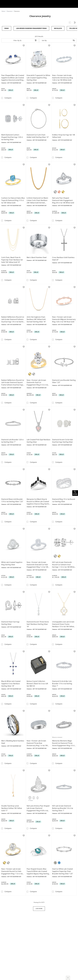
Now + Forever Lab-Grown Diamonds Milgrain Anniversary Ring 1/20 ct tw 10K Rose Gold (64, 319)
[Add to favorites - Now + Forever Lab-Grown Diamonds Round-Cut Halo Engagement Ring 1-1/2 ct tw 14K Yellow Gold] (24, 834)
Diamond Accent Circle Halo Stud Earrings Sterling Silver (63, 440)
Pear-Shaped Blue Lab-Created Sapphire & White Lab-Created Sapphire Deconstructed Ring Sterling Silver (13, 78)
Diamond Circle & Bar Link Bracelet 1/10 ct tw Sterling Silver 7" (62, 683)
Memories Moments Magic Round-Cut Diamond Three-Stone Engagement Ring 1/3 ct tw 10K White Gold (63, 742)
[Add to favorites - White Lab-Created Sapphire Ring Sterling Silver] (24, 528)
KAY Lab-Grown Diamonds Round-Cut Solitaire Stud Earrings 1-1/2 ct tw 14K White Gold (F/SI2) (63, 564)
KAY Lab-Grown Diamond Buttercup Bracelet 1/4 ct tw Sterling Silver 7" (63, 807)
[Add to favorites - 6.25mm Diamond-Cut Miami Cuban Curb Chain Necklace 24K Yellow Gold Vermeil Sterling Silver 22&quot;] (49, 164)
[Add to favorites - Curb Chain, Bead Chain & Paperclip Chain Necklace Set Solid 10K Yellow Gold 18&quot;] (24, 227)
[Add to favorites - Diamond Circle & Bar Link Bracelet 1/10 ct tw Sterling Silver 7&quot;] (74, 650)
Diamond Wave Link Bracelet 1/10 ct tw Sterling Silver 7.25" (12, 500)
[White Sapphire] (55, 861)
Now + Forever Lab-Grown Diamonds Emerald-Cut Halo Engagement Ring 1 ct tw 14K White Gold (37, 564)
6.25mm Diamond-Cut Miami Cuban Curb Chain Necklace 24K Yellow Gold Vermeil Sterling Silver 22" (37, 200)
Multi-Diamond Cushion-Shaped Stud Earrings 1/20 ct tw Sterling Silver (12, 137)
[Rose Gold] (59, 192)
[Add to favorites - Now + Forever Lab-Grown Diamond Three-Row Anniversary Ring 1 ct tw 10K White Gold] (49, 710)
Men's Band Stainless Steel (37, 257)
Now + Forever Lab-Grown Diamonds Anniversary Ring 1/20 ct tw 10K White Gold (62, 78)
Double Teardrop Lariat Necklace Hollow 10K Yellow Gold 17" (12, 807)
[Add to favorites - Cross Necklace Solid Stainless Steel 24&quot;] (74, 227)
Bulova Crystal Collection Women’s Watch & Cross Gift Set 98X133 (37, 683)
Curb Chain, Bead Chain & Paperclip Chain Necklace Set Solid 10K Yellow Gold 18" (12, 259)
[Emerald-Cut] (34, 796)
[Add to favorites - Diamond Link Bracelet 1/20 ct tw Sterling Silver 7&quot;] (24, 409)
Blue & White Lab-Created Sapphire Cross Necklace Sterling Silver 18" (11, 683)
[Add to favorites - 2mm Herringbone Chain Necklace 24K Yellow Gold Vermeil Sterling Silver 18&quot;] (49, 287)
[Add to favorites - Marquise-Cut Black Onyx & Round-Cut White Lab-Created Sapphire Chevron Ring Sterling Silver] (49, 468)
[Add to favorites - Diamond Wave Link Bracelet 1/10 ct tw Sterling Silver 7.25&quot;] (24, 468)
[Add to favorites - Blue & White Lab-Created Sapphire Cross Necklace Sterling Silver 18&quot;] (24, 650)
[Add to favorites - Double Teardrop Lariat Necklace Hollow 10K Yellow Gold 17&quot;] (24, 769)
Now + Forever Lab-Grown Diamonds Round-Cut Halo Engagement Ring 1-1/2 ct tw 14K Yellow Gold (12, 870)
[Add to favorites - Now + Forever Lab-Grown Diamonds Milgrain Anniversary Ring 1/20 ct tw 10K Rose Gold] (74, 287)
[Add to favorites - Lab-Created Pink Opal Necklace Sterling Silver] (49, 409)
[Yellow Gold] (63, 192)
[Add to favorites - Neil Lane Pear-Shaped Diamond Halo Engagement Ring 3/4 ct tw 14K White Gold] (74, 164)
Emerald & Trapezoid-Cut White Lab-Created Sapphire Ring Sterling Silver (38, 78)
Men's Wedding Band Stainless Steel (13, 741)
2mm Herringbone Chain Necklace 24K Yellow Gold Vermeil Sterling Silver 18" (36, 319)
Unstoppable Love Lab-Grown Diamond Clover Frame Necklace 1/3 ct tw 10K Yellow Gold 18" (63, 623)
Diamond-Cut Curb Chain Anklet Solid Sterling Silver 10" (38, 136)
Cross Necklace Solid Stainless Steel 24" (63, 258)
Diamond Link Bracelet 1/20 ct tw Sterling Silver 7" (12, 440)
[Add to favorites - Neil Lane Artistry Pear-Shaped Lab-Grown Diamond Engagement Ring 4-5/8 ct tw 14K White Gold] (49, 769)
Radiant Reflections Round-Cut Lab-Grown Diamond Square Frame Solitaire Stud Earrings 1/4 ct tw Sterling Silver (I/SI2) (13, 382)
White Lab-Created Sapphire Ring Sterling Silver (12, 563)
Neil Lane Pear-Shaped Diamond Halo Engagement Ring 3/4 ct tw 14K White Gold (63, 200)
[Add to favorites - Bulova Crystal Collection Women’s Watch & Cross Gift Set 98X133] (49, 650)
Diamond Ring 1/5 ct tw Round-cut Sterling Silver (64, 500)
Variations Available (57, 736)
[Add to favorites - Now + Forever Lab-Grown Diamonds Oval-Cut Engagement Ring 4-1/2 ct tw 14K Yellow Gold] (49, 346)
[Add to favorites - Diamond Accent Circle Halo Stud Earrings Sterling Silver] (74, 409)
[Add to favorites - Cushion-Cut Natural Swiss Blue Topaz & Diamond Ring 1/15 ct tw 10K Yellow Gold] (24, 164)
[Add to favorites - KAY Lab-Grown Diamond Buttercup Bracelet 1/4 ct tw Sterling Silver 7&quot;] (74, 769)
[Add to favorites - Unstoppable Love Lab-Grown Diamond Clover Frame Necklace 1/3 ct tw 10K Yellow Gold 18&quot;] (74, 591)
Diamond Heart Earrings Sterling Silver (10, 622)
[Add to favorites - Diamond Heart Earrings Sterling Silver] (24, 591)
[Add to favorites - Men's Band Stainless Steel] (49, 227)
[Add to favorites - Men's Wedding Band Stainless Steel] (24, 710)
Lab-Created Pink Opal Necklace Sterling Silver (38, 440)
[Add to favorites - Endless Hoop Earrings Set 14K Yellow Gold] (74, 105)
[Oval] (38, 796)
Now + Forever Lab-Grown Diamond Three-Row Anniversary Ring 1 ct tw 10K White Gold (37, 742)
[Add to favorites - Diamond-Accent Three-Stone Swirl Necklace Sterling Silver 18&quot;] (49, 591)
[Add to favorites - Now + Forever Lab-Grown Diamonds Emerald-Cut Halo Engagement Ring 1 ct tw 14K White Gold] (49, 528)
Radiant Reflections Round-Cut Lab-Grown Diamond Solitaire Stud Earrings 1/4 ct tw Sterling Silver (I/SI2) (13, 319)
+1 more (30, 799)
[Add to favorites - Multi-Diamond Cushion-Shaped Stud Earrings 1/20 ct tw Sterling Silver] (24, 105)
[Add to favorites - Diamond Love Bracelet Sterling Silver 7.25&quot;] (74, 346)
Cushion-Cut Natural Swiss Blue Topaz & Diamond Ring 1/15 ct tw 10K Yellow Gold (13, 200)
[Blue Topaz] (59, 861)
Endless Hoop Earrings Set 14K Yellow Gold (64, 136)
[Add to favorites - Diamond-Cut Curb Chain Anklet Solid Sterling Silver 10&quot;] (49, 105)
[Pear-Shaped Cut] (30, 796)
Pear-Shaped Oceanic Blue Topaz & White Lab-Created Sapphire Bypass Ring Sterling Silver (38, 870)
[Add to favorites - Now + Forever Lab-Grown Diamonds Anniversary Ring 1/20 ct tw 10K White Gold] (74, 45)
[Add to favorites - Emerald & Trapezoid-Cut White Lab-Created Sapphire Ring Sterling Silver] (49, 45)
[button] (70, 23)
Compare (8, 98)
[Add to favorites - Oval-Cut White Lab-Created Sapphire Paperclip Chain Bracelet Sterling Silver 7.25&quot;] (74, 834)
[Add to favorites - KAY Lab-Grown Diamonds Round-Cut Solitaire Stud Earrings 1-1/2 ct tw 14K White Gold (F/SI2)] (74, 528)
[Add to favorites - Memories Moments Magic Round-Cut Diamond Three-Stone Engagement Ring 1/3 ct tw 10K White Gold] (74, 710)
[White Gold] (55, 192)
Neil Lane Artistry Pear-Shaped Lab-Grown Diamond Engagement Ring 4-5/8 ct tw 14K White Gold (38, 807)
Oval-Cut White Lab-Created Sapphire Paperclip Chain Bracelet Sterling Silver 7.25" (63, 870)
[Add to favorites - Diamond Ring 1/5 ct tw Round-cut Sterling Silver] (74, 468)
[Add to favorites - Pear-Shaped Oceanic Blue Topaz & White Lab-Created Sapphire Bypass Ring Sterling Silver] (49, 834)
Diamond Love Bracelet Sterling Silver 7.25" (64, 381)
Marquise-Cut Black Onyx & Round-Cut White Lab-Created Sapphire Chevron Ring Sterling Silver (38, 501)
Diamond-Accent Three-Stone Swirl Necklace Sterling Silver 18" (38, 623)
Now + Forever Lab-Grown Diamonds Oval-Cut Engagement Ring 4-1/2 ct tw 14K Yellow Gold (37, 382)
